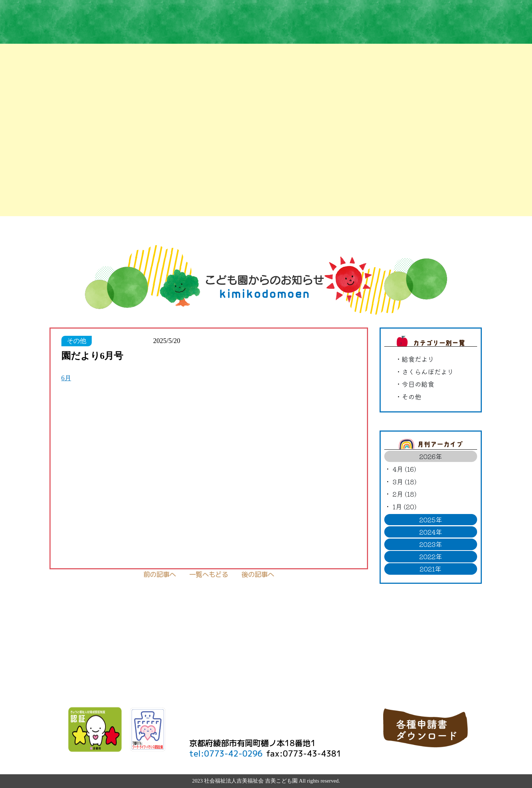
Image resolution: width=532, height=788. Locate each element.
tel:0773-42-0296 (226, 753)
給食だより (418, 359)
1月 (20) (405, 506)
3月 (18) (405, 481)
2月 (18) (405, 494)
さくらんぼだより (428, 372)
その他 (411, 397)
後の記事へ (258, 574)
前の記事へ (160, 574)
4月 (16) (404, 469)
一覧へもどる (209, 574)
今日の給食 (418, 384)
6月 (66, 378)
